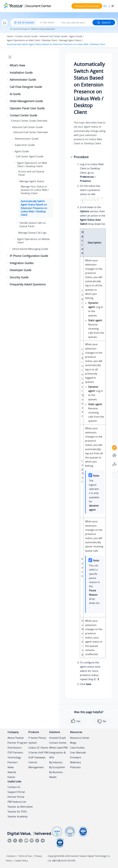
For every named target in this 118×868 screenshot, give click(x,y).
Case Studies (77, 748)
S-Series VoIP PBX (38, 753)
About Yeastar (16, 738)
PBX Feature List (17, 802)
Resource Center (80, 738)
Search (104, 22)
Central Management (36, 765)
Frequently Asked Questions (28, 284)
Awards (12, 772)
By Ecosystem (57, 767)
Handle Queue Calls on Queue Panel (33, 225)
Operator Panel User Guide (27, 108)
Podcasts (75, 767)
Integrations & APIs (57, 755)
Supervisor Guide (25, 145)
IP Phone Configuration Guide (29, 256)
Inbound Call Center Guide (53, 36)
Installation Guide (21, 73)
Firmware (76, 757)
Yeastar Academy (18, 816)
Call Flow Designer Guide (26, 87)
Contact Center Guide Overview (29, 121)
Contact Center (58, 743)
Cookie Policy (21, 861)
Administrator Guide (23, 80)
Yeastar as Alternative (20, 807)
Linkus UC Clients (38, 748)
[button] (8, 65)
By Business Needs (56, 775)
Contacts (11, 856)
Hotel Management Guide (26, 101)
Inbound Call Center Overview (30, 132)
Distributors (15, 748)
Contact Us (14, 787)
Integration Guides (22, 263)
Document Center (38, 6)
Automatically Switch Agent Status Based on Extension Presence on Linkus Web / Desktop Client (56, 44)
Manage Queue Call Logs (32, 233)
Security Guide (19, 277)
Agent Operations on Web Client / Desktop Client (32, 40)
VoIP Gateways (37, 757)
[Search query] (76, 23)
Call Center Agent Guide (30, 156)
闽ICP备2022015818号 (64, 861)
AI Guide (15, 94)
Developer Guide (21, 270)
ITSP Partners (15, 753)
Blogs (73, 743)
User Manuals (78, 753)
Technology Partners (14, 760)
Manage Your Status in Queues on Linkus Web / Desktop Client (35, 190)
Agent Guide (76, 36)
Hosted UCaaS (57, 738)
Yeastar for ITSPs (17, 812)
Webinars (76, 762)
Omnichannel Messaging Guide (30, 249)
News (11, 767)
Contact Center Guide (26, 36)
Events (11, 777)
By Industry (56, 762)
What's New (17, 65)
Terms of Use (25, 856)
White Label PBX (58, 748)
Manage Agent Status (70, 40)
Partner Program (17, 743)
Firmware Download (87, 6)
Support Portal (16, 792)
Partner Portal (16, 797)
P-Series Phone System (37, 740)
